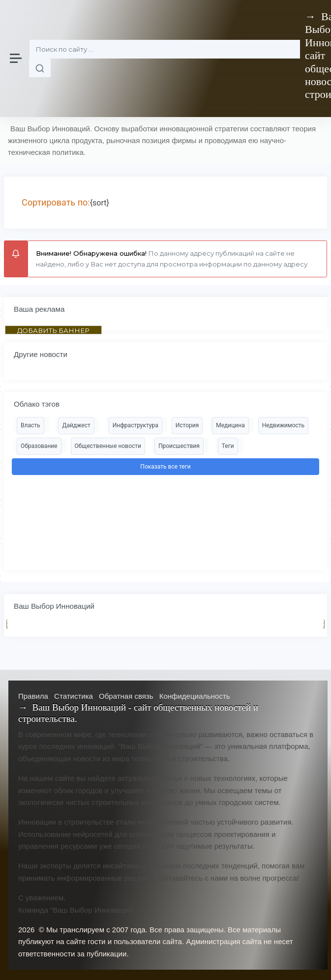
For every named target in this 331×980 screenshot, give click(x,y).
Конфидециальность (195, 696)
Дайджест (76, 425)
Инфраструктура (135, 425)
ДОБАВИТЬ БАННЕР (53, 330)
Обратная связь (126, 696)
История (187, 425)
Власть (30, 425)
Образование (39, 446)
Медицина (230, 425)
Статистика (74, 696)
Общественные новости (108, 446)
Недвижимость (283, 425)
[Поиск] (165, 49)
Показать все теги (165, 467)
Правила (33, 696)
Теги (228, 446)
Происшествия (179, 446)
